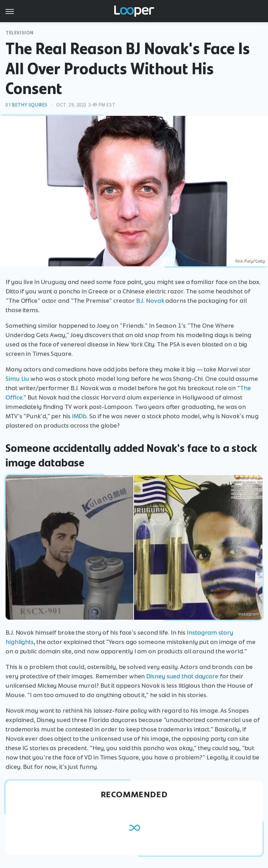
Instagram (249, 614)
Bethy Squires (30, 105)
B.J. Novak (150, 301)
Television (20, 33)
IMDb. (80, 416)
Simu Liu (17, 379)
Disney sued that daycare (182, 676)
